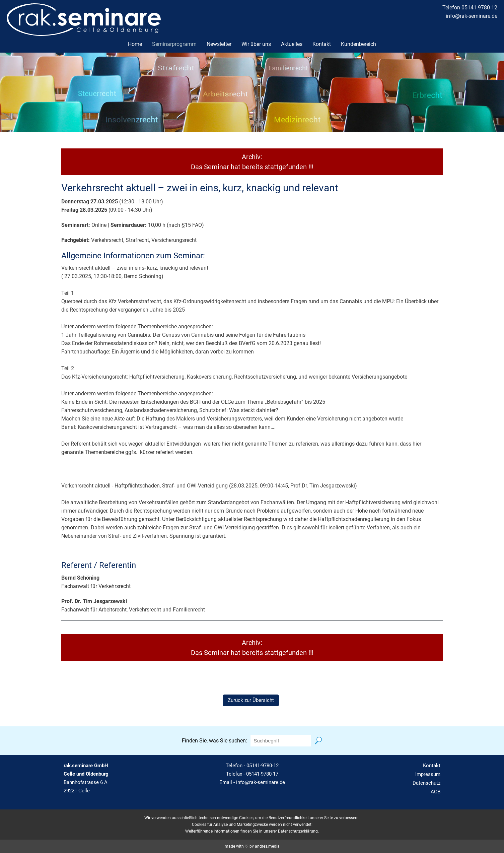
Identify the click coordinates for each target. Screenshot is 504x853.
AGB (436, 792)
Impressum (428, 774)
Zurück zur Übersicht (251, 700)
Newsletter (219, 44)
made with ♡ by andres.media (252, 846)
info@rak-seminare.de (472, 16)
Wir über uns (256, 44)
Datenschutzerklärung (298, 831)
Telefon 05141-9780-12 (470, 8)
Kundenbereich (358, 44)
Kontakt (322, 44)
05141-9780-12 (263, 766)
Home (135, 44)
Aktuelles (292, 44)
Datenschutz (426, 783)
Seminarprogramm (174, 44)
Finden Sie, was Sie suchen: (214, 741)
